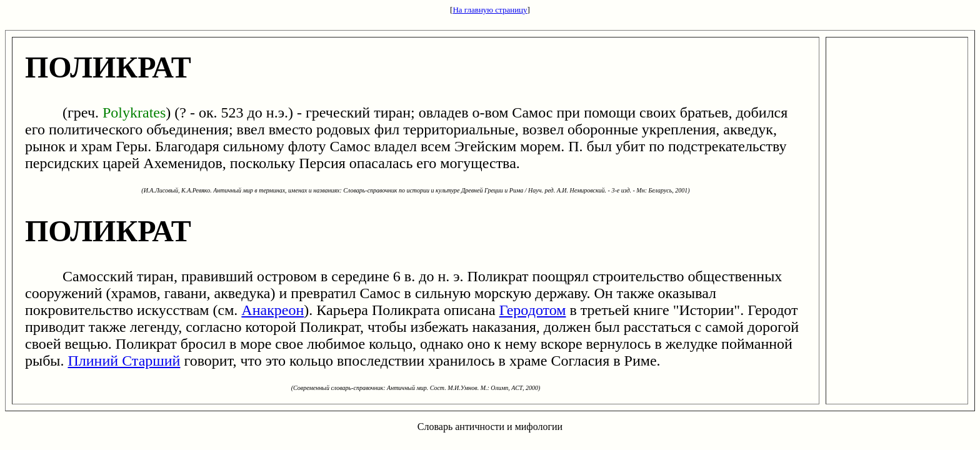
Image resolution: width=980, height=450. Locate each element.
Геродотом (533, 310)
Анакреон (272, 310)
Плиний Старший (124, 361)
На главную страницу (490, 10)
